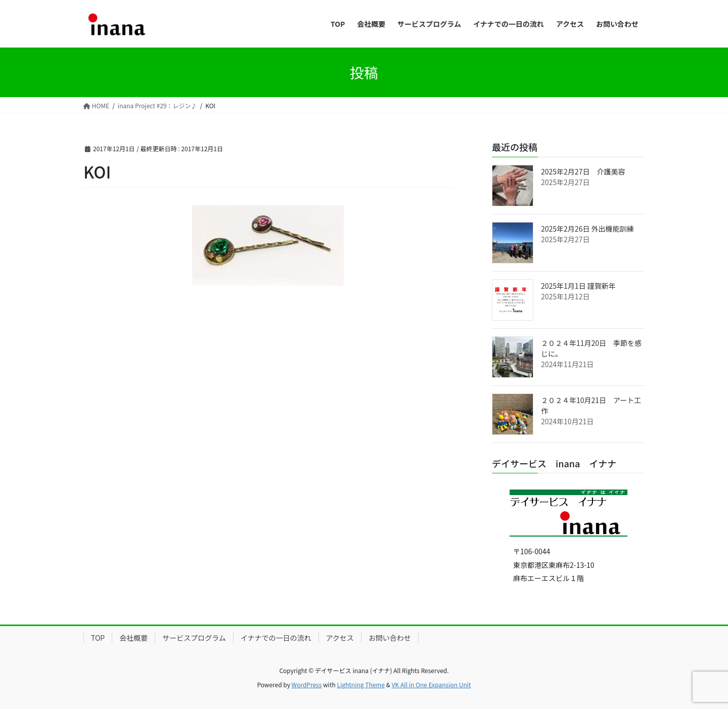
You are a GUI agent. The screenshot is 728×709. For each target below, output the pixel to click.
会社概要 (133, 638)
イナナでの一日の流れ (276, 638)
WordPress (307, 684)
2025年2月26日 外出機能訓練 (587, 229)
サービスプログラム (194, 638)
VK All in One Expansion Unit (431, 684)
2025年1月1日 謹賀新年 (578, 286)
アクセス (340, 638)
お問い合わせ (390, 638)
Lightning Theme (361, 684)
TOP (98, 638)
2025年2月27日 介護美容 (583, 171)
